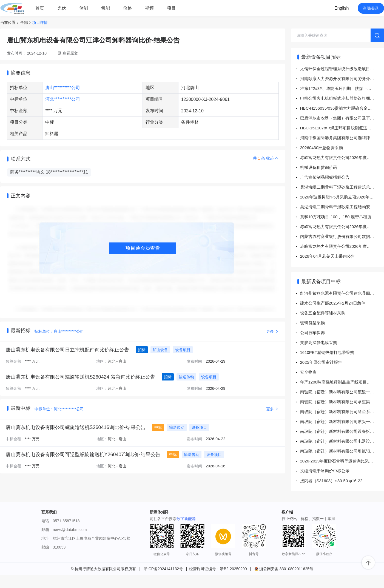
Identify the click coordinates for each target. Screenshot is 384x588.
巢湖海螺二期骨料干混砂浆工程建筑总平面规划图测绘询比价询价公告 (342, 187)
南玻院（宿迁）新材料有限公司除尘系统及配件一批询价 (342, 412)
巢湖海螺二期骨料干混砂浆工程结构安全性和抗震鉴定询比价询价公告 (342, 207)
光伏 (62, 8)
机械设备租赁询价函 (319, 167)
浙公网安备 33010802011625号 (284, 569)
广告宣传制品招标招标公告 (325, 177)
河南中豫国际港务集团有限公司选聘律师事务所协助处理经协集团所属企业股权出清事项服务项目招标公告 (342, 138)
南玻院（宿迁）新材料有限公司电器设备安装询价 (342, 441)
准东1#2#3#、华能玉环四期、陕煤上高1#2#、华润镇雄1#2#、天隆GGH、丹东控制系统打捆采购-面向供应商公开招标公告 (342, 88)
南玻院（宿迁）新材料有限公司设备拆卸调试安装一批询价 (342, 431)
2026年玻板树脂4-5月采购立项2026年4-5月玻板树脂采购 (342, 197)
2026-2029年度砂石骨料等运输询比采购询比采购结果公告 (342, 461)
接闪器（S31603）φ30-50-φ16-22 (331, 481)
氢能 (106, 8)
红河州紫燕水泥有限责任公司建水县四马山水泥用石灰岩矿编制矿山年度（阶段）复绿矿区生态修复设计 (342, 293)
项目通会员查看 (143, 248)
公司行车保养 (312, 333)
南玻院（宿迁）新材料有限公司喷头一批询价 (341, 421)
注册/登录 (371, 8)
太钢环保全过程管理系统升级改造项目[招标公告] (342, 69)
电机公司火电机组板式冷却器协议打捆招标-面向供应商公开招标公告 (342, 98)
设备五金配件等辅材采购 (323, 313)
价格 (127, 8)
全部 (24, 22)
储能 (84, 8)
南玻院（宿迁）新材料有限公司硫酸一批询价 (341, 392)
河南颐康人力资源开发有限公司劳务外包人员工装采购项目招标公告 (342, 79)
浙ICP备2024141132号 (163, 569)
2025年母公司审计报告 (321, 362)
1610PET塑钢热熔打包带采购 (327, 352)
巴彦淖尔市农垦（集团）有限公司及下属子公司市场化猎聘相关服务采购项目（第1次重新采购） (342, 118)
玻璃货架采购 (312, 323)
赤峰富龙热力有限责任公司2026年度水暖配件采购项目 (342, 157)
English (342, 8)
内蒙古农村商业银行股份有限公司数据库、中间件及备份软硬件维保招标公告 (342, 236)
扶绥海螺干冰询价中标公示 (325, 471)
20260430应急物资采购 (322, 148)
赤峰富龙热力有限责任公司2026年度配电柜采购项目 (342, 227)
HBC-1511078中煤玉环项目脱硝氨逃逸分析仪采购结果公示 (342, 128)
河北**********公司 (62, 99)
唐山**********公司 (62, 88)
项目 (171, 8)
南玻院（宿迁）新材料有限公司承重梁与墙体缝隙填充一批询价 (342, 402)
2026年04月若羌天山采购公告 (328, 256)
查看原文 (70, 53)
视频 (149, 8)
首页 (40, 8)
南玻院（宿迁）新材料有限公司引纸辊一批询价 (342, 451)
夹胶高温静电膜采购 (319, 343)
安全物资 (308, 372)
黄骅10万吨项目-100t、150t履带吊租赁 (336, 217)
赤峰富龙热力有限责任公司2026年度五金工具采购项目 (342, 246)
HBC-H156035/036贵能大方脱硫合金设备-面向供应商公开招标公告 (342, 108)
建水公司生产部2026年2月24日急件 (333, 303)
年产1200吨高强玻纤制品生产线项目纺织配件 (342, 382)
